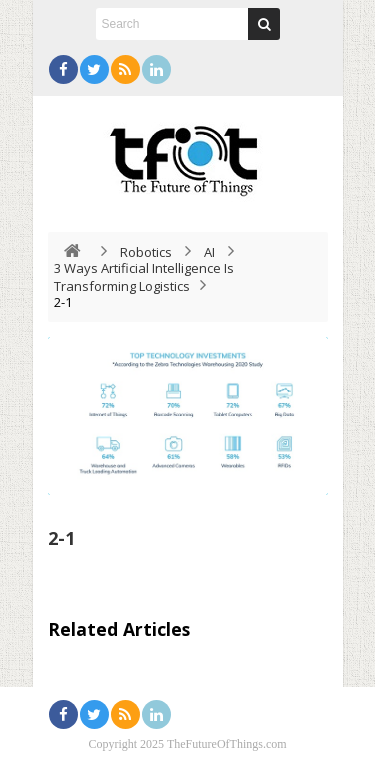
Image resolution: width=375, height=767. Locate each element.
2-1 (61, 538)
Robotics (146, 252)
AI (209, 252)
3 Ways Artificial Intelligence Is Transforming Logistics (144, 277)
